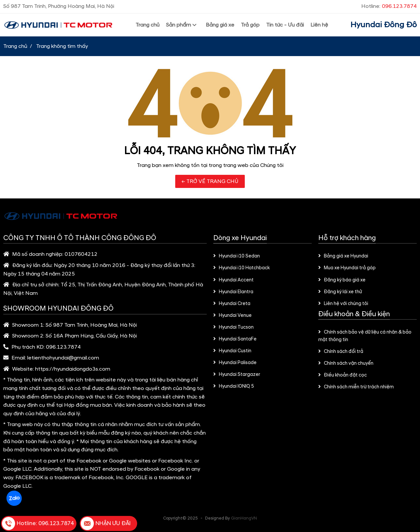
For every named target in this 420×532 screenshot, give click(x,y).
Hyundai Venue (232, 316)
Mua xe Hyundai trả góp (347, 268)
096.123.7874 (63, 347)
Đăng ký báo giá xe (342, 280)
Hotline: (389, 6)
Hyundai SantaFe (235, 339)
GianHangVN (244, 518)
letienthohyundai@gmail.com (63, 358)
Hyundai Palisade (235, 363)
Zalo (14, 498)
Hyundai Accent (233, 280)
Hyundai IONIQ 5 (234, 386)
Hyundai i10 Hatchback (241, 268)
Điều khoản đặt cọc (343, 375)
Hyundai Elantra (233, 292)
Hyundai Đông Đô (384, 25)
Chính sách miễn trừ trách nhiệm (356, 387)
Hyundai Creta (232, 304)
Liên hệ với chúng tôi (343, 304)
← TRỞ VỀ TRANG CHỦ (210, 181)
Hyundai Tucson (233, 327)
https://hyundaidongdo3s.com (73, 369)
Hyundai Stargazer (237, 375)
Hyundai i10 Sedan (237, 256)
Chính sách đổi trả (341, 352)
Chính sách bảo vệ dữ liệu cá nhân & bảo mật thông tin (365, 336)
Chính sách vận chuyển (346, 363)
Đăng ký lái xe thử (340, 292)
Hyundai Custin (232, 351)
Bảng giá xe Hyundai (343, 256)
